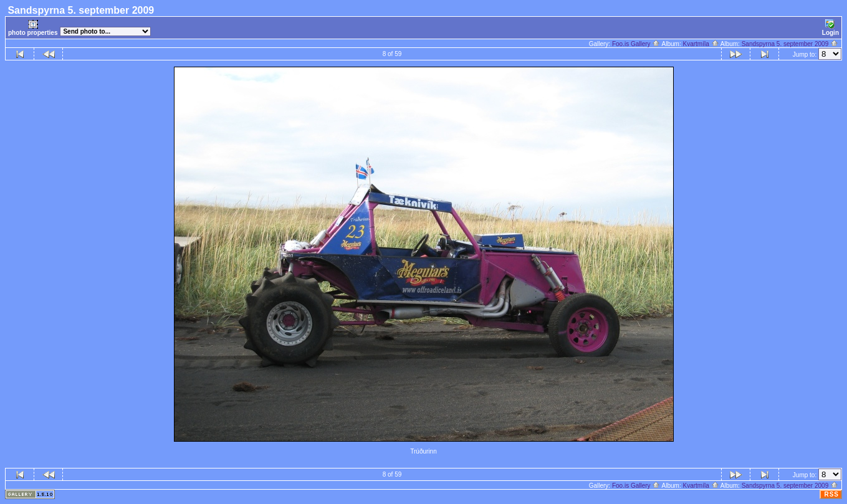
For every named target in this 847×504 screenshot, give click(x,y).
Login (830, 28)
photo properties (33, 28)
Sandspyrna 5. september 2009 (790, 44)
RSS (831, 494)
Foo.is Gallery (636, 44)
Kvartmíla (701, 44)
